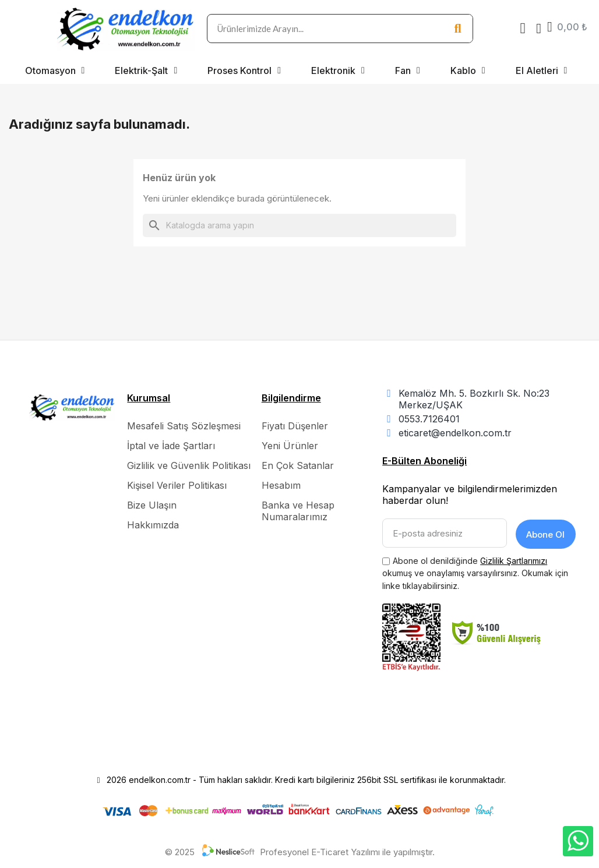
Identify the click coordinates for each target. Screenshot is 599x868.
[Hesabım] (539, 29)
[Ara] (299, 225)
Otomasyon (55, 70)
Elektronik (338, 70)
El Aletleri (542, 70)
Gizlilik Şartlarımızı (514, 559)
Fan (408, 70)
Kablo (468, 70)
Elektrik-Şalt (146, 70)
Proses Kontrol (244, 70)
